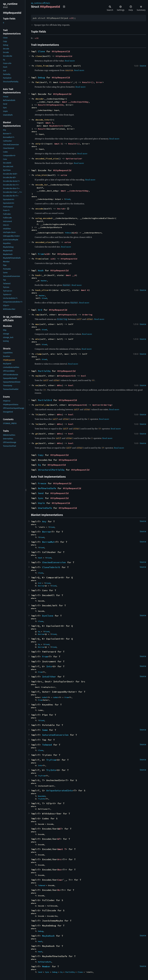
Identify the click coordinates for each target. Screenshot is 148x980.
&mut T (62, 849)
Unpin (41, 503)
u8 (63, 209)
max (37, 324)
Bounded (42, 796)
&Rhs (59, 385)
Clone (41, 51)
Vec (59, 209)
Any (44, 521)
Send (41, 493)
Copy (41, 455)
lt (37, 414)
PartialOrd (45, 400)
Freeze (42, 483)
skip (38, 144)
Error (99, 82)
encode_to (41, 185)
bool (83, 376)
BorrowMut (48, 542)
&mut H (85, 290)
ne (37, 385)
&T (60, 829)
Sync (41, 498)
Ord (40, 310)
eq (37, 376)
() (92, 82)
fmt (37, 82)
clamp (39, 354)
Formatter (65, 82)
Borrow (46, 532)
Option (70, 159)
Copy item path (64, 7)
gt (37, 434)
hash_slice (42, 290)
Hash (41, 270)
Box (60, 870)
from (38, 259)
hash (38, 275)
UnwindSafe (45, 508)
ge (37, 443)
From (41, 254)
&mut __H (71, 275)
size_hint (41, 175)
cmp (37, 315)
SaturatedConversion (55, 735)
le (37, 424)
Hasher (44, 281)
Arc (60, 859)
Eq (39, 465)
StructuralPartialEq (51, 470)
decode (39, 99)
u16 (71, 18)
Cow (60, 880)
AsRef (45, 697)
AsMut (56, 697)
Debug (41, 78)
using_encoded (44, 218)
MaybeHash (48, 936)
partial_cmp (42, 405)
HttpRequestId (61, 51)
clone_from (42, 66)
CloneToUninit (51, 567)
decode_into (42, 120)
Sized (68, 199)
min (37, 339)
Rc (59, 890)
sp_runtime (36, 3)
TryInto (51, 770)
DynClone (48, 616)
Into (49, 666)
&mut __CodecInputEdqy (75, 102)
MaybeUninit (56, 126)
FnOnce (68, 233)
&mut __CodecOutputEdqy (75, 191)
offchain (46, 3)
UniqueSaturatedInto (60, 790)
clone (39, 56)
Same (45, 730)
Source (143, 66)
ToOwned (47, 745)
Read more (70, 61)
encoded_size (43, 242)
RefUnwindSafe (47, 488)
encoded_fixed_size (47, 159)
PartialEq (44, 371)
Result (86, 82)
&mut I (49, 123)
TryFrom (51, 760)
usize (78, 159)
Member (46, 966)
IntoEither (49, 677)
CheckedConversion (54, 562)
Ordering (87, 315)
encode (39, 209)
